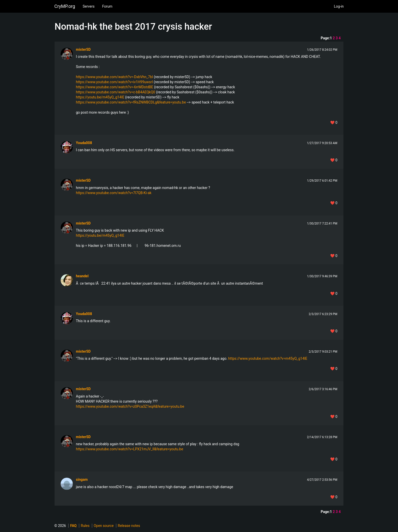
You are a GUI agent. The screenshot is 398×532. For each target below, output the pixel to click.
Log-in (339, 6)
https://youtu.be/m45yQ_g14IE (100, 97)
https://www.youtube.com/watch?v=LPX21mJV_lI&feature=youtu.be (130, 449)
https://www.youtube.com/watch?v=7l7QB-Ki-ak (114, 193)
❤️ (334, 123)
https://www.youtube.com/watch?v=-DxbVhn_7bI (114, 77)
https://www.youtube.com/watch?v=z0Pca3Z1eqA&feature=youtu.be (130, 406)
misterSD (83, 49)
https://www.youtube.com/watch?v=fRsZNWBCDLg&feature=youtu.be (131, 102)
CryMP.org (65, 6)
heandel (82, 276)
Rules (85, 526)
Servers (89, 6)
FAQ (73, 526)
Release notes (129, 526)
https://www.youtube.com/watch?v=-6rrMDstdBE (115, 87)
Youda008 (84, 143)
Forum (107, 6)
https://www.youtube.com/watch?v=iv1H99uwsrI (114, 82)
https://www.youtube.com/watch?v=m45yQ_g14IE (268, 358)
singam (82, 479)
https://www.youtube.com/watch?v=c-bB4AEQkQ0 (115, 92)
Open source (104, 526)
